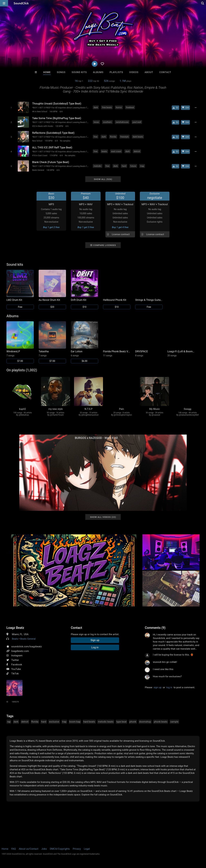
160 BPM (53, 112)
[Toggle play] (11, 108)
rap (9, 722)
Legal (87, 849)
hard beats (89, 722)
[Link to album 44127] (52, 342)
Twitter (15, 660)
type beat (121, 722)
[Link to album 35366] (84, 342)
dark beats (138, 137)
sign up (158, 687)
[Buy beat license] (185, 108)
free (96, 137)
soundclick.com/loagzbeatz (27, 647)
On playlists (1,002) (22, 370)
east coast (116, 151)
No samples (65, 141)
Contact (165, 72)
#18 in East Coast (40, 155)
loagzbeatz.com (20, 651)
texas (96, 122)
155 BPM (49, 141)
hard (124, 166)
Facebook (17, 665)
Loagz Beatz (15, 628)
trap (142, 166)
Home (47, 72)
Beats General (38, 170)
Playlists (116, 72)
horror (119, 107)
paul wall (137, 122)
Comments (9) (155, 628)
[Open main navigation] (4, 3)
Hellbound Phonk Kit (115, 300)
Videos (134, 72)
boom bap (75, 722)
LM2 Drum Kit (14, 300)
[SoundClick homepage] (21, 3)
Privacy (77, 849)
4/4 (61, 112)
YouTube (16, 669)
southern (107, 122)
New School (37, 141)
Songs (61, 72)
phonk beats (161, 722)
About (149, 72)
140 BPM (50, 170)
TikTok (15, 674)
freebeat (130, 107)
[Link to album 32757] (181, 339)
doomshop (145, 722)
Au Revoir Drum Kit (49, 300)
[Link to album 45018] (20, 342)
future (133, 166)
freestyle (125, 137)
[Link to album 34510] (149, 339)
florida (113, 137)
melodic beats (106, 722)
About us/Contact (29, 849)
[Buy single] (176, 108)
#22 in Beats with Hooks (43, 126)
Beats (15, 639)
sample (174, 722)
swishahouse (122, 122)
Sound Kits (79, 72)
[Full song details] (196, 108)
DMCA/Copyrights (60, 849)
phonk (133, 722)
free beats (107, 107)
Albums (98, 72)
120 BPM (59, 126)
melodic (98, 166)
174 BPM (54, 155)
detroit (137, 151)
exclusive (54, 722)
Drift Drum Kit (79, 300)
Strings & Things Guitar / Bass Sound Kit (149, 300)
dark (96, 107)
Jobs (44, 849)
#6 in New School (40, 112)
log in (169, 687)
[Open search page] (203, 3)
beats (104, 151)
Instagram (17, 656)
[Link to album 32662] (117, 339)
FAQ (14, 849)
